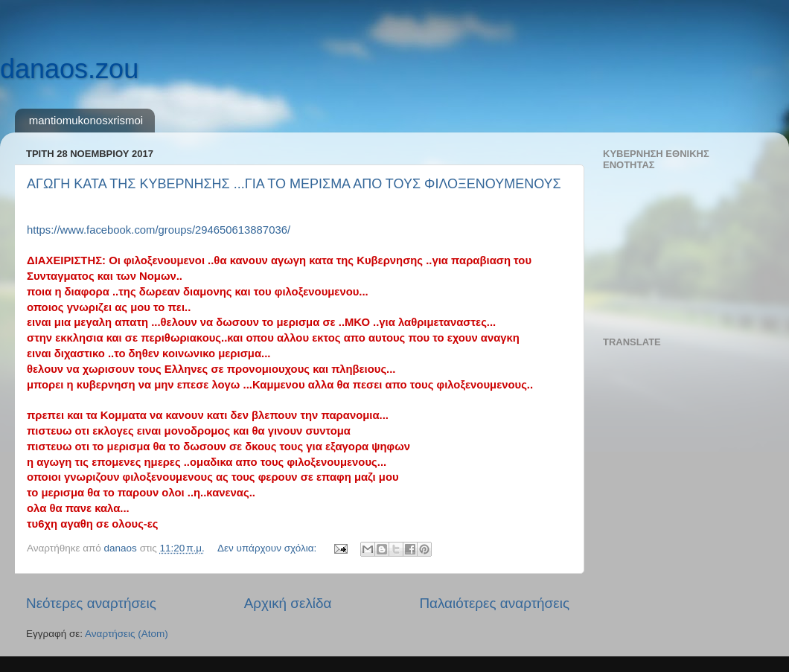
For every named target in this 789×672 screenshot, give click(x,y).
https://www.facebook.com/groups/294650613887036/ (159, 230)
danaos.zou (69, 69)
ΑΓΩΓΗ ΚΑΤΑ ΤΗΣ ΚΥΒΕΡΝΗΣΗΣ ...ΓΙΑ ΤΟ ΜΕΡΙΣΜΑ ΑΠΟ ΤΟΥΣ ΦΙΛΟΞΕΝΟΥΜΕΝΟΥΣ (294, 184)
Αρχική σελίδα (288, 603)
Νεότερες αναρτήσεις (91, 603)
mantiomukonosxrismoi (86, 120)
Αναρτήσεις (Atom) (127, 634)
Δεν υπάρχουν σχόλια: (268, 548)
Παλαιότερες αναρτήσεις (494, 603)
